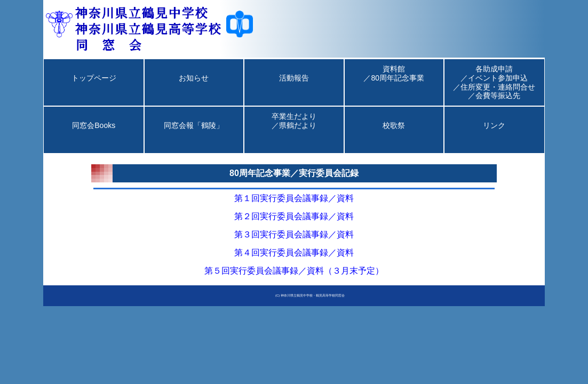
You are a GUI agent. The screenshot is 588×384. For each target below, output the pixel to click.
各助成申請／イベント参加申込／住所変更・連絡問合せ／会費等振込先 (494, 82)
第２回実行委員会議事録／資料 (294, 216)
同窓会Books (94, 134)
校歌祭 (394, 134)
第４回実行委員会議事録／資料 (294, 253)
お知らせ (194, 87)
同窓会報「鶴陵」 (194, 134)
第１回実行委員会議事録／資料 (294, 198)
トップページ (94, 87)
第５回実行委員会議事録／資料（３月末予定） (294, 271)
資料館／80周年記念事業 (394, 82)
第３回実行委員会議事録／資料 (294, 234)
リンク (494, 134)
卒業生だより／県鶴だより (294, 130)
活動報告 (294, 87)
